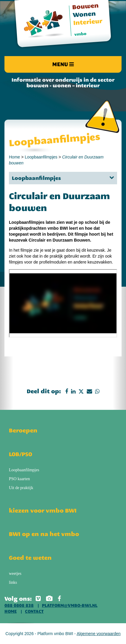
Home (14, 157)
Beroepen (23, 430)
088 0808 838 (19, 605)
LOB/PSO (21, 454)
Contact (34, 611)
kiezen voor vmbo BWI (43, 510)
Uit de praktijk (21, 488)
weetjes (15, 574)
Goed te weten (30, 558)
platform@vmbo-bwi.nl (70, 605)
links (13, 582)
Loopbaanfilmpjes (41, 157)
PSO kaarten (19, 479)
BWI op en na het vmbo (44, 534)
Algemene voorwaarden (99, 634)
